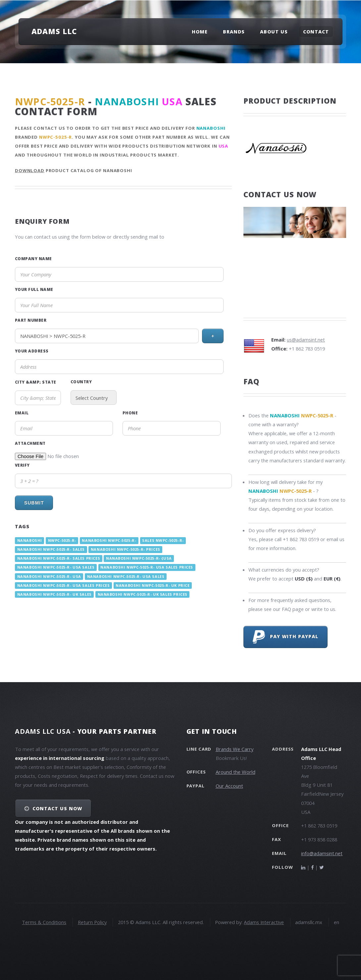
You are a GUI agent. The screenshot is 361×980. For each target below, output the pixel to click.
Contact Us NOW (57, 808)
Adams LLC (54, 31)
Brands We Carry (234, 749)
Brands (234, 32)
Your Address (32, 351)
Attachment (30, 443)
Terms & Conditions (44, 922)
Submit (34, 503)
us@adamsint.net (306, 340)
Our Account (229, 786)
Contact (316, 32)
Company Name (33, 258)
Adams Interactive (264, 922)
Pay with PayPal (286, 637)
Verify (22, 465)
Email (22, 413)
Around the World (235, 772)
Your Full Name (34, 289)
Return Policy (92, 922)
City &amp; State (36, 382)
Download (30, 170)
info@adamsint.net (322, 853)
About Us (274, 32)
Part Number (31, 320)
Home (200, 32)
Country (81, 382)
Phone (130, 413)
